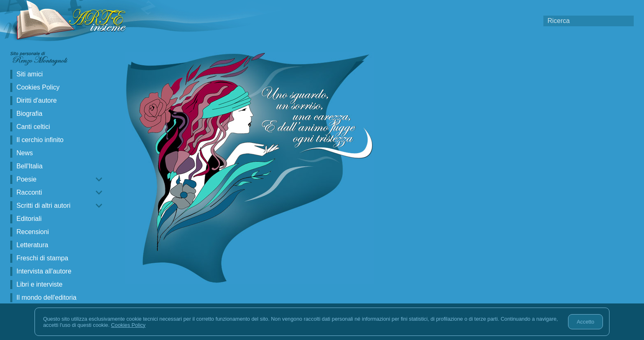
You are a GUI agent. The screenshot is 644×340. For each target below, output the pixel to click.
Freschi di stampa (42, 258)
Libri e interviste (39, 284)
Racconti (29, 192)
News (25, 153)
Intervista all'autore (44, 271)
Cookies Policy (38, 87)
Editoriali (29, 219)
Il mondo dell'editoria (46, 297)
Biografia (29, 114)
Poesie (26, 179)
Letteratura (32, 245)
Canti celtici (33, 127)
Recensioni (33, 232)
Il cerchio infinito (40, 140)
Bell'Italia (30, 166)
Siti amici (30, 74)
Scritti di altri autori (44, 206)
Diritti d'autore (37, 100)
